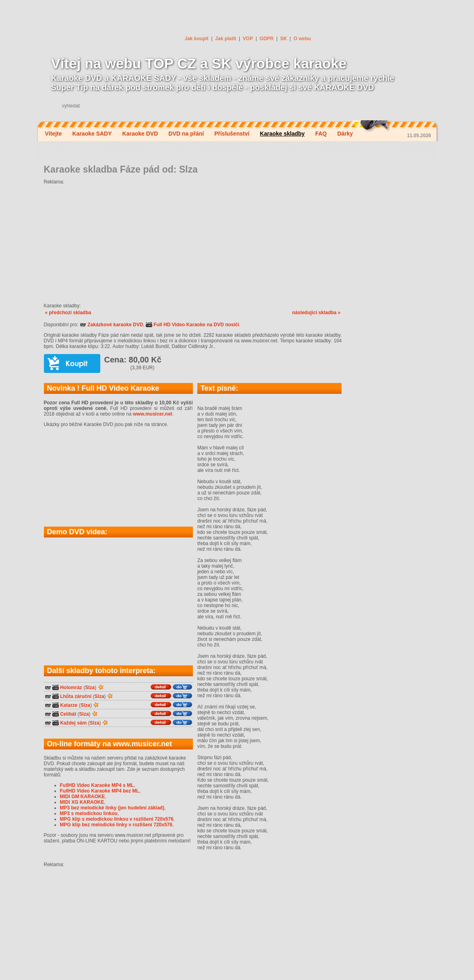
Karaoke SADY (92, 134)
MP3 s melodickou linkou (89, 813)
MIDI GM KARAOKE (83, 797)
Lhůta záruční (76, 696)
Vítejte (54, 134)
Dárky (345, 134)
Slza (90, 688)
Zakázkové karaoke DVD (111, 325)
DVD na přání (186, 134)
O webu (302, 39)
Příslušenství (232, 134)
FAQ (321, 134)
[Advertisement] (193, 241)
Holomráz (71, 688)
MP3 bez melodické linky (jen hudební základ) (112, 808)
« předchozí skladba (68, 313)
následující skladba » (316, 313)
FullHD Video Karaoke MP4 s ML (97, 785)
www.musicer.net (153, 414)
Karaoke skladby (282, 134)
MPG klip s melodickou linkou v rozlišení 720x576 (117, 819)
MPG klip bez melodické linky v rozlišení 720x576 (116, 825)
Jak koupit (197, 39)
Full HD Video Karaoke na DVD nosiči (192, 325)
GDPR (267, 39)
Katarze (69, 705)
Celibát (68, 714)
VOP (248, 39)
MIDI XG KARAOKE (82, 802)
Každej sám (73, 723)
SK (284, 39)
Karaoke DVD (140, 134)
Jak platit (226, 39)
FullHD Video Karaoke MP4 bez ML (100, 791)
